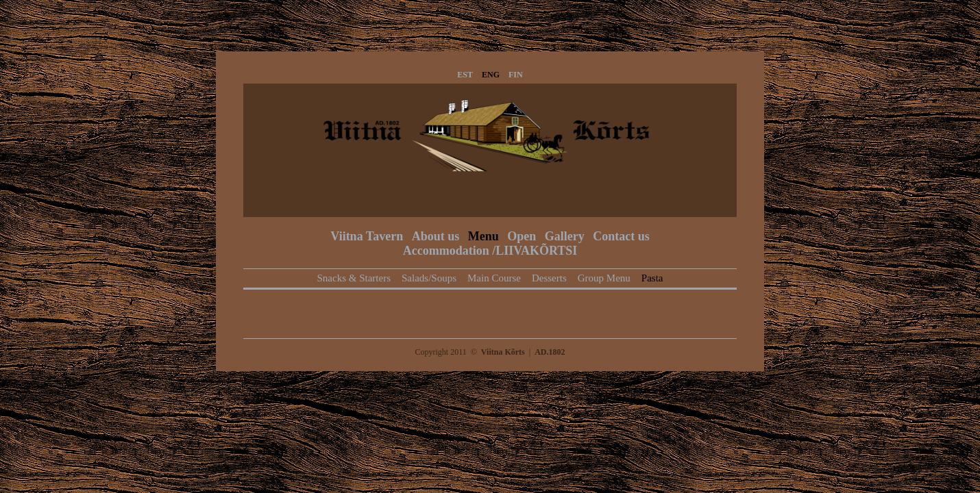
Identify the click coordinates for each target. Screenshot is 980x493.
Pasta (652, 278)
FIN (516, 75)
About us (436, 236)
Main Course (494, 278)
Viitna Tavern (367, 236)
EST (465, 75)
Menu (483, 236)
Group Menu (604, 278)
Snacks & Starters (354, 278)
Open (522, 236)
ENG (491, 75)
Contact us (621, 236)
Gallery (565, 236)
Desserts (549, 278)
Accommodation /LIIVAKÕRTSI (490, 251)
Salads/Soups (429, 278)
